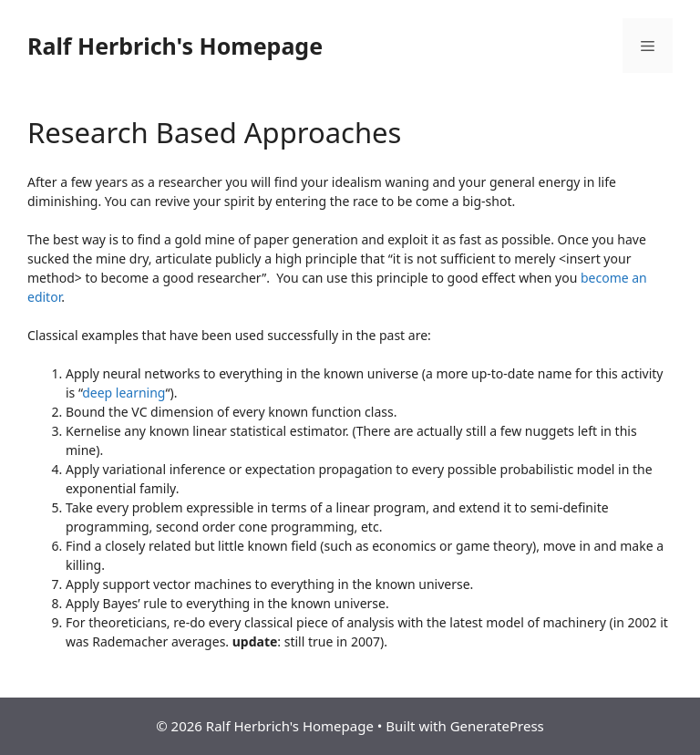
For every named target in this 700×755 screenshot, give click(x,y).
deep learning (124, 393)
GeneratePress (497, 726)
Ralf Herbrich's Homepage (175, 46)
